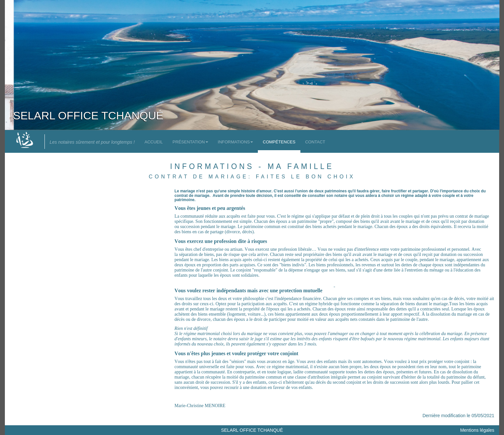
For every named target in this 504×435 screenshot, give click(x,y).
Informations (236, 142)
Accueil (154, 142)
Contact (315, 142)
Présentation (190, 142)
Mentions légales (477, 430)
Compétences (279, 142)
